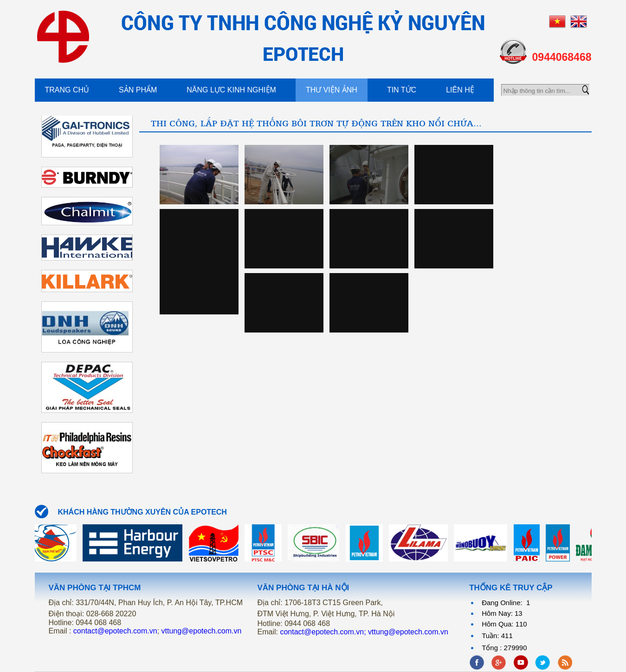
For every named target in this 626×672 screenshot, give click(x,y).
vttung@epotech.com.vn (202, 631)
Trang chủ (67, 90)
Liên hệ (460, 90)
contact (115, 631)
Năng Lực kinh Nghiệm (231, 90)
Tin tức (402, 90)
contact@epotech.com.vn (322, 632)
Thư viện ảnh (332, 90)
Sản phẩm (138, 90)
